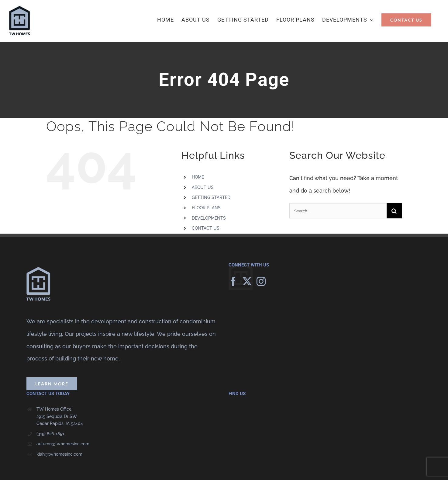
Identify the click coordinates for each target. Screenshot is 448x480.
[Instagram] (261, 281)
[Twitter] (247, 281)
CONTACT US (206, 228)
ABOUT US (203, 187)
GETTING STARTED (211, 197)
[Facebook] (233, 281)
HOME (198, 177)
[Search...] (338, 211)
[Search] (394, 211)
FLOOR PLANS (206, 208)
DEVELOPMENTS (209, 218)
